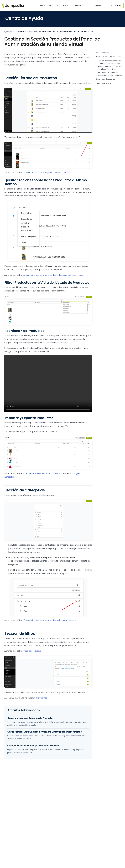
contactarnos (41, 698)
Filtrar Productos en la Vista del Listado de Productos (110, 68)
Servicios (54, 8)
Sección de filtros (104, 83)
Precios (78, 5)
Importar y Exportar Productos (110, 76)
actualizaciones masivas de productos (43, 473)
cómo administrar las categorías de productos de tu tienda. (50, 620)
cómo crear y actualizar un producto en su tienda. (45, 172)
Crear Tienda (115, 5)
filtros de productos (32, 651)
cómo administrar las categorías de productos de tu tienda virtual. (53, 275)
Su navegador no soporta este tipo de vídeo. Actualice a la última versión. (48, 384)
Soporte (9, 32)
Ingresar (98, 5)
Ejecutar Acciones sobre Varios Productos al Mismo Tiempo (110, 62)
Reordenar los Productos (108, 72)
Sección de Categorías (106, 79)
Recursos (67, 8)
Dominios (41, 5)
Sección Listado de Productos (109, 57)
